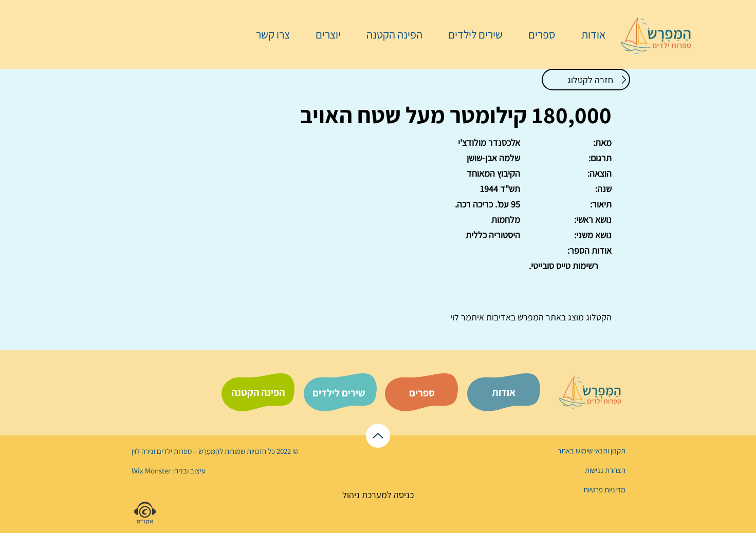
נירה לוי (143, 451)
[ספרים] (422, 393)
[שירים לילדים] (339, 393)
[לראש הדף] (378, 436)
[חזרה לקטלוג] (586, 80)
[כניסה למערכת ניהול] (378, 495)
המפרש (530, 317)
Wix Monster (151, 471)
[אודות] (504, 392)
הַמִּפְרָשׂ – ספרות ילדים (187, 451)
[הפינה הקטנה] (258, 392)
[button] (537, 34)
